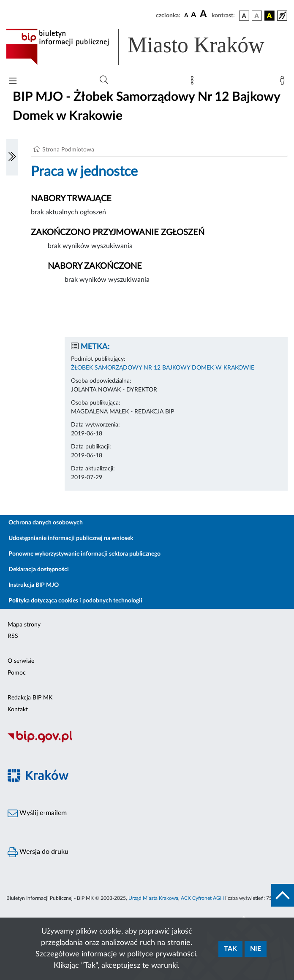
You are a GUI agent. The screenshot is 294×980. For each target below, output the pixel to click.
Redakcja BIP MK (30, 698)
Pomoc (17, 673)
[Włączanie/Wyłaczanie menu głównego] (13, 82)
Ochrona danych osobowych (46, 523)
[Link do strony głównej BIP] (147, 47)
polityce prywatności (162, 954)
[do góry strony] (283, 895)
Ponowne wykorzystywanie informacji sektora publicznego (84, 554)
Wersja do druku (38, 852)
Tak (230, 949)
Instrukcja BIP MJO (34, 585)
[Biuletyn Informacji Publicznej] (147, 742)
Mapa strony (24, 625)
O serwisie (21, 661)
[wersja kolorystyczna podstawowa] (244, 16)
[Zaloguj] (284, 82)
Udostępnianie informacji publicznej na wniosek (71, 538)
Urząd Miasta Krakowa (153, 898)
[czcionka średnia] (194, 15)
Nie (256, 949)
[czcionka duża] (204, 14)
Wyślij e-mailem (37, 813)
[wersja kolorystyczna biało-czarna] (257, 16)
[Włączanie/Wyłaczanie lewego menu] (12, 157)
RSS (13, 636)
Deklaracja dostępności (39, 570)
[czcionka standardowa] (186, 15)
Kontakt (18, 710)
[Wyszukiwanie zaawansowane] (104, 80)
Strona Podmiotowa (68, 150)
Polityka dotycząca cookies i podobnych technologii (75, 601)
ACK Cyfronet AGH (202, 898)
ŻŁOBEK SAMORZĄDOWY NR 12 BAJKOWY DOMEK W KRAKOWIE (163, 368)
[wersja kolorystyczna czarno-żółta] (269, 16)
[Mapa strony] (194, 82)
